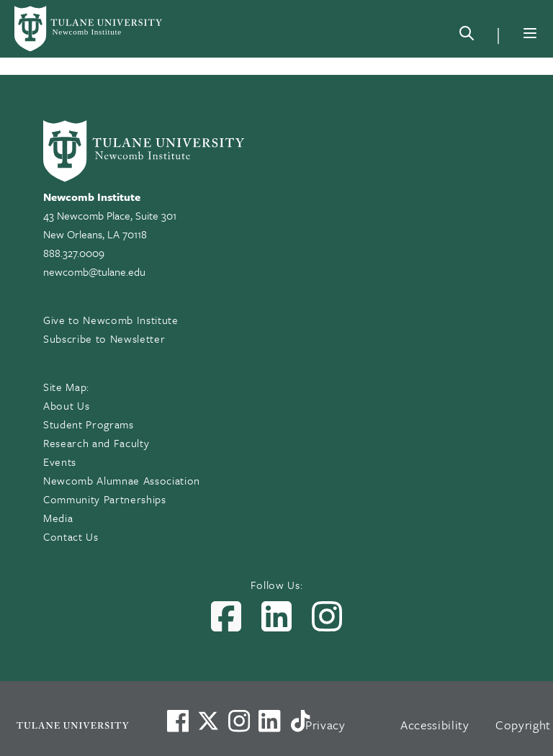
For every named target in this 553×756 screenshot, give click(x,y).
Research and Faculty (96, 443)
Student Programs (89, 424)
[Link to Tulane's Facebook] (239, 721)
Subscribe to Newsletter (104, 338)
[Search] (467, 36)
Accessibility (435, 725)
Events (60, 462)
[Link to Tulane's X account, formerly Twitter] (208, 721)
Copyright (523, 725)
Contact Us (71, 536)
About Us (66, 405)
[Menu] (530, 33)
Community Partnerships (105, 499)
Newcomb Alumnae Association (122, 480)
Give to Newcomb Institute (111, 320)
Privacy (325, 725)
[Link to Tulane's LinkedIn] (269, 721)
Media (58, 518)
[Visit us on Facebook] (178, 721)
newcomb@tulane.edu (94, 271)
